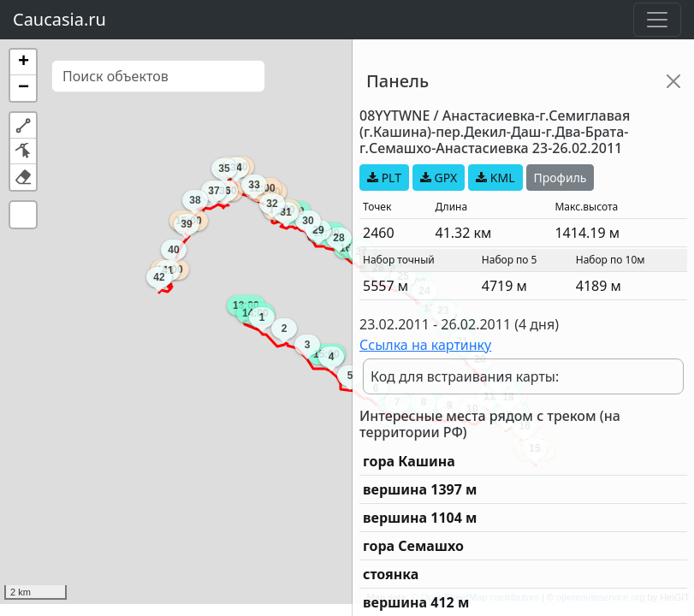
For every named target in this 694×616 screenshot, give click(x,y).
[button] (23, 62)
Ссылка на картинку (425, 345)
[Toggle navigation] (657, 20)
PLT (384, 178)
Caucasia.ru (59, 19)
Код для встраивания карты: (465, 376)
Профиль (561, 178)
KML (495, 178)
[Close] (673, 81)
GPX (439, 178)
